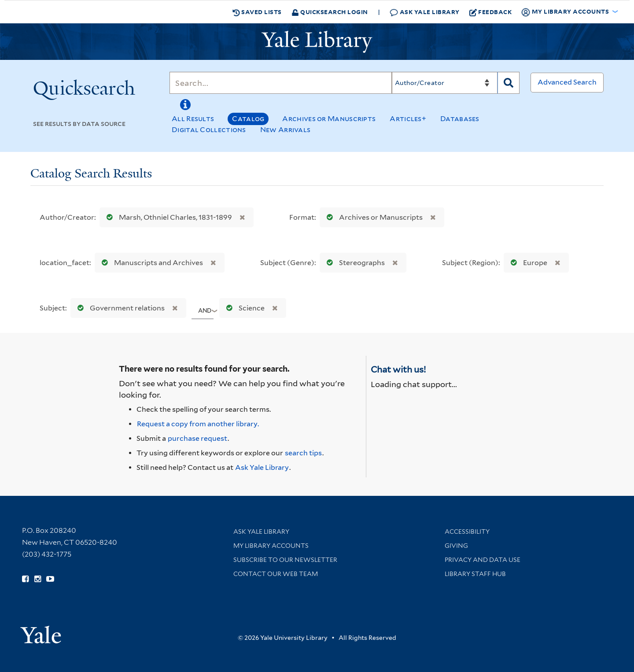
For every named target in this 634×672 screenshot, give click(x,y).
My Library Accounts (271, 546)
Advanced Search (567, 82)
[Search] (281, 83)
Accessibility (467, 532)
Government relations (119, 308)
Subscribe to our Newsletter (285, 560)
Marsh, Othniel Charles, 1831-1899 (167, 217)
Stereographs (354, 263)
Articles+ (408, 119)
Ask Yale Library (425, 12)
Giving (456, 546)
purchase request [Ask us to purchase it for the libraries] (197, 438)
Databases (460, 119)
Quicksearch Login (330, 12)
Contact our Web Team (276, 574)
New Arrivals (286, 130)
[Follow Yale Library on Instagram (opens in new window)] (38, 579)
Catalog (248, 119)
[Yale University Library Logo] (317, 42)
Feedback (491, 12)
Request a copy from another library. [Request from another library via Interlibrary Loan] (198, 424)
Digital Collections (209, 130)
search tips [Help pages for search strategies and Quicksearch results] (303, 453)
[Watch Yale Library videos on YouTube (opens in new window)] (50, 579)
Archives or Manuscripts (329, 119)
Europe (527, 263)
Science (243, 308)
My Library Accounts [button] (566, 12)
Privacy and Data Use (483, 560)
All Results (193, 119)
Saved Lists (257, 12)
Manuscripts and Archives (150, 263)
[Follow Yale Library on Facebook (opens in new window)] (25, 579)
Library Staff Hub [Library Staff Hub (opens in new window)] (475, 574)
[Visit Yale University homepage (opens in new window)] (41, 632)
